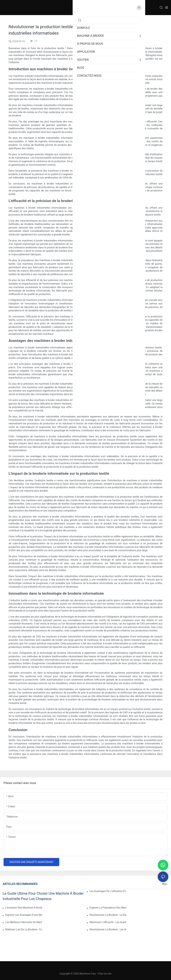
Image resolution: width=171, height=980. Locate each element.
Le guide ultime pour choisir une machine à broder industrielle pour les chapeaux (43, 896)
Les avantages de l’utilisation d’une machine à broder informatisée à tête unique (108, 891)
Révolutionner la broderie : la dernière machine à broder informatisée (108, 915)
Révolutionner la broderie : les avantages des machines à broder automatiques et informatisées (108, 929)
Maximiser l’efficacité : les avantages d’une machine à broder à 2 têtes (108, 922)
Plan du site (105, 974)
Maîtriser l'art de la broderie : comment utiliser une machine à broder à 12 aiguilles (24, 929)
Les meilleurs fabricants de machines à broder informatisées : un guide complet (24, 922)
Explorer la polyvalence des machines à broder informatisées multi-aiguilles (108, 908)
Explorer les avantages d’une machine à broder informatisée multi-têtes (24, 915)
